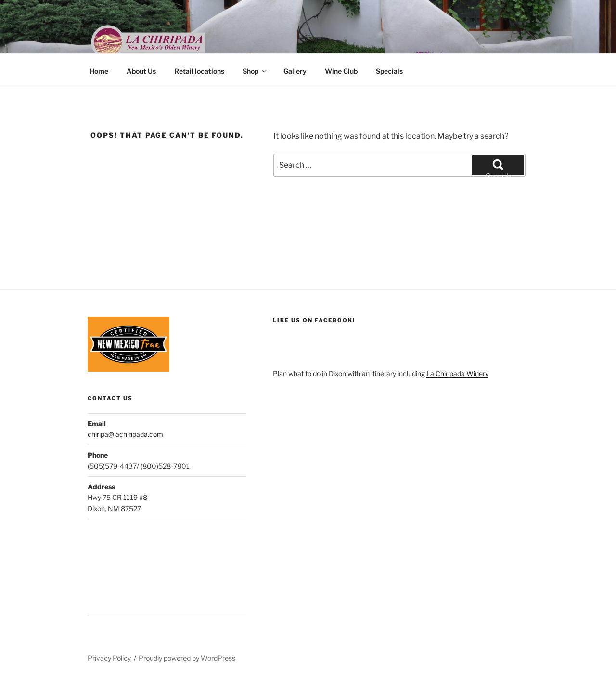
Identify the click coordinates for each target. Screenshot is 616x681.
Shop (255, 71)
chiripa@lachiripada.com (125, 434)
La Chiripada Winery (457, 373)
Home (99, 71)
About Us (141, 71)
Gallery (295, 71)
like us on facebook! (314, 320)
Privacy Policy (109, 658)
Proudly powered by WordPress (187, 658)
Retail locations (199, 71)
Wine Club (341, 71)
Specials (389, 71)
